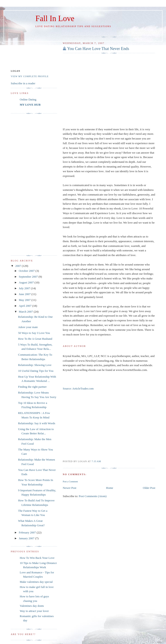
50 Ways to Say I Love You (34, 333)
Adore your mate (28, 327)
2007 (19, 266)
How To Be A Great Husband (35, 339)
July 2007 (25, 288)
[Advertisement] (29, 185)
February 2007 (28, 532)
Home (110, 488)
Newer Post (70, 488)
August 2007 (27, 282)
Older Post (149, 488)
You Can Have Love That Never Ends (98, 49)
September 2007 (29, 277)
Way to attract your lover (34, 611)
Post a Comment (70, 482)
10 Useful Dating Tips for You (36, 371)
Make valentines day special (36, 582)
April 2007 (26, 306)
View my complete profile (30, 76)
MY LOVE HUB (30, 105)
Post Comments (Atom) (93, 496)
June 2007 (25, 294)
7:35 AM (96, 461)
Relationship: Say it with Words (37, 423)
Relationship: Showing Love (35, 365)
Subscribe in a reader (23, 83)
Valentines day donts (32, 606)
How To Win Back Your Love (37, 558)
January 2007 (27, 538)
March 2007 (26, 312)
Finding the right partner (32, 387)
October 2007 (27, 271)
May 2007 (25, 300)
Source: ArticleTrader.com (78, 388)
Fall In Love (55, 18)
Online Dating (28, 99)
